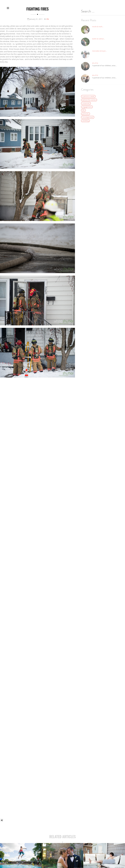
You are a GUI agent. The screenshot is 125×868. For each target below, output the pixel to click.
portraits (85, 116)
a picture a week (88, 99)
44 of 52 (95, 78)
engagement (87, 109)
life (48, 19)
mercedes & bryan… (99, 53)
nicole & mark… (98, 29)
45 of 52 (95, 66)
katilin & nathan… (99, 41)
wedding (85, 123)
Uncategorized (88, 120)
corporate (86, 106)
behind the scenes (89, 102)
